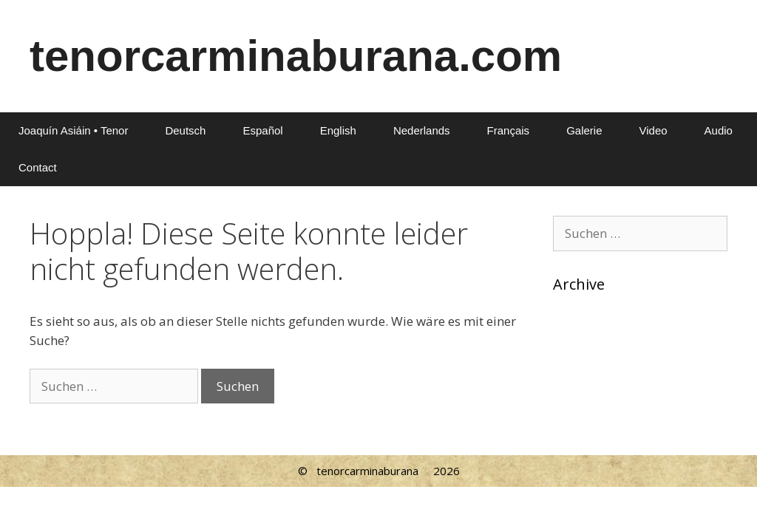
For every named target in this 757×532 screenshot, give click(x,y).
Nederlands (422, 130)
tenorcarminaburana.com (296, 56)
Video (653, 130)
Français (509, 130)
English (338, 130)
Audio (719, 130)
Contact (38, 167)
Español (262, 130)
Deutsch (185, 130)
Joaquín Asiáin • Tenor (73, 130)
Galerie (584, 130)
